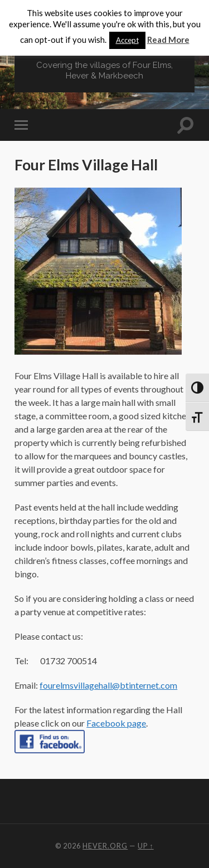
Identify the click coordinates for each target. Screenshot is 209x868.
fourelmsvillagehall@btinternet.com (108, 685)
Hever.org (105, 846)
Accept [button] (127, 40)
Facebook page (116, 723)
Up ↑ (145, 846)
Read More (168, 40)
